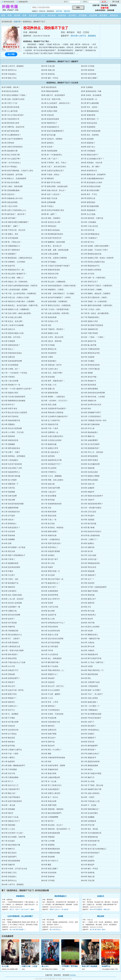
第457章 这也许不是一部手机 (13, 690)
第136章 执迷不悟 (8, 266)
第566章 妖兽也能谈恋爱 (51, 833)
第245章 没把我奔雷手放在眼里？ (54, 409)
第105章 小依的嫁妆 (89, 222)
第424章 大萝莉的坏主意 (11, 647)
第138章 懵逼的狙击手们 (90, 266)
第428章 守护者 (47, 651)
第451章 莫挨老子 (8, 682)
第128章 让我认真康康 (50, 254)
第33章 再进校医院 (88, 127)
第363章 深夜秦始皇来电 (90, 563)
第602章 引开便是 (88, 66)
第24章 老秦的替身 (88, 115)
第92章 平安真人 (48, 206)
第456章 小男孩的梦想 (89, 686)
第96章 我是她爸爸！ (89, 210)
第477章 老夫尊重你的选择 (91, 714)
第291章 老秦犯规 (88, 468)
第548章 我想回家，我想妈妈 (52, 809)
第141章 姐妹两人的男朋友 (91, 270)
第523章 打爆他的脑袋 (10, 777)
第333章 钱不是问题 (89, 524)
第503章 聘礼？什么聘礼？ (51, 750)
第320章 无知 (46, 508)
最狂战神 (101, 916)
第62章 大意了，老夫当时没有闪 (54, 167)
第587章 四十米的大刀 (50, 861)
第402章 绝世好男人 (89, 615)
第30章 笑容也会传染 (89, 123)
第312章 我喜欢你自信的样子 (92, 496)
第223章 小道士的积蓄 (10, 381)
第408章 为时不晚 (88, 623)
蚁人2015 (45, 966)
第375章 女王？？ (88, 579)
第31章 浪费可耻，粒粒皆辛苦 (13, 127)
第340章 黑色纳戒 (8, 535)
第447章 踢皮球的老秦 (89, 674)
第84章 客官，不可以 (89, 194)
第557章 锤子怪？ (48, 821)
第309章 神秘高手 (88, 492)
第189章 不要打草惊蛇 (89, 333)
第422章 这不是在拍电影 (51, 643)
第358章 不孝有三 (8, 559)
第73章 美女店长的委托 (10, 183)
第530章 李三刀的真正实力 (51, 785)
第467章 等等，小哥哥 (50, 702)
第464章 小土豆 (47, 698)
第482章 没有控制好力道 (51, 722)
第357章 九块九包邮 (89, 555)
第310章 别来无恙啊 (9, 496)
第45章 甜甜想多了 (88, 143)
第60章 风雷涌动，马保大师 (92, 163)
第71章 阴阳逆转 (48, 179)
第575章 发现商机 (48, 845)
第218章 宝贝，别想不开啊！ (52, 373)
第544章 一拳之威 (8, 805)
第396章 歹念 (86, 607)
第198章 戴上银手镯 (89, 345)
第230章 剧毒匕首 (48, 389)
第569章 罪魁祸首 (48, 837)
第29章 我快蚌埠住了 (49, 123)
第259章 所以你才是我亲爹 (12, 428)
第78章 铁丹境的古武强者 (91, 186)
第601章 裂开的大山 (9, 70)
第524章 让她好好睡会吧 (51, 777)
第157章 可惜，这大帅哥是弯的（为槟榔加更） (19, 294)
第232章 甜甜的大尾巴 (10, 393)
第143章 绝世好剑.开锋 (50, 274)
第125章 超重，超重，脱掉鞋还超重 (55, 250)
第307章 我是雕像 (8, 492)
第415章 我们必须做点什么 (12, 635)
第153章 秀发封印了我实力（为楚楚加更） (97, 286)
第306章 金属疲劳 (88, 488)
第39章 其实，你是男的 (90, 135)
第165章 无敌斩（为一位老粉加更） (95, 301)
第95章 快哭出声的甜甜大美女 (53, 210)
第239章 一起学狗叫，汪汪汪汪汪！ (55, 401)
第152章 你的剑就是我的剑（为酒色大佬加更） (59, 286)
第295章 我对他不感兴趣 (11, 476)
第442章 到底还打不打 (10, 670)
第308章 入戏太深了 (49, 492)
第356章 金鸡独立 (48, 555)
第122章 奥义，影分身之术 (51, 246)
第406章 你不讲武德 (9, 623)
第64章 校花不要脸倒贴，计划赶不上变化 (17, 171)
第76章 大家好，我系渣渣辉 (12, 186)
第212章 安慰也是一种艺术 (51, 365)
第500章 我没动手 (48, 746)
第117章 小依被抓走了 (89, 238)
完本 (24, 15)
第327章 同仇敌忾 (88, 516)
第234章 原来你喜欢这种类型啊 (93, 393)
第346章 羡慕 (6, 543)
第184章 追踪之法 (8, 329)
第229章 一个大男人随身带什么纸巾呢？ (17, 389)
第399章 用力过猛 (88, 611)
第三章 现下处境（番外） (98, 930)
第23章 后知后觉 (48, 115)
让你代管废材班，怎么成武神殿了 (20, 916)
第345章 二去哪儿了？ (89, 539)
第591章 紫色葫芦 (88, 865)
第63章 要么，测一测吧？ (91, 167)
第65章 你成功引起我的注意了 (53, 171)
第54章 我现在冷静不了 (90, 155)
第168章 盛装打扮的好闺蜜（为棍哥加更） (97, 305)
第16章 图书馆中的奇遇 (10, 107)
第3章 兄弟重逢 (87, 87)
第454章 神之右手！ (9, 686)
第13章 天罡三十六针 (10, 103)
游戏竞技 (114, 15)
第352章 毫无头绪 (8, 551)
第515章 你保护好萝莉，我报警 (53, 766)
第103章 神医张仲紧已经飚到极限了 (15, 222)
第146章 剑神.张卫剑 (49, 278)
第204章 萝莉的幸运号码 (90, 353)
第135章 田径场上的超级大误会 (93, 262)
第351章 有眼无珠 (88, 547)
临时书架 (59, 11)
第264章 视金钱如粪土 (89, 432)
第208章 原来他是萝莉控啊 (12, 361)
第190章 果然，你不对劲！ (12, 337)
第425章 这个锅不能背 (50, 647)
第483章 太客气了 (88, 722)
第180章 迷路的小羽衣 (89, 321)
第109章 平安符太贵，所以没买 (13, 230)
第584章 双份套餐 (48, 857)
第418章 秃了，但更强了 (11, 639)
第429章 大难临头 (88, 651)
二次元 (42, 15)
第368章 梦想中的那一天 (51, 571)
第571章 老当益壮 (8, 841)
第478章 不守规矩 (8, 718)
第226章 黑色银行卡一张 (11, 385)
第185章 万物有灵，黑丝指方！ (53, 329)
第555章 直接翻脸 (88, 817)
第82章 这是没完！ (9, 194)
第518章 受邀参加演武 (50, 769)
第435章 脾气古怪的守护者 (91, 658)
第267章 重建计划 (88, 436)
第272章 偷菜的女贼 (49, 444)
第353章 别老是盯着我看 (51, 551)
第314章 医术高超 (48, 500)
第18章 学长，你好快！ (90, 107)
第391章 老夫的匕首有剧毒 (12, 603)
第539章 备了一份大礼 (50, 797)
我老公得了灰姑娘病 (90, 966)
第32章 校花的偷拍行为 (50, 127)
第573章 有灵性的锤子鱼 (90, 841)
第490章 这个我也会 (9, 734)
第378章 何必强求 (88, 583)
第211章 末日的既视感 (10, 365)
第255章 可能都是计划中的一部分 (94, 420)
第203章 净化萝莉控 (49, 353)
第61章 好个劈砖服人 (10, 167)
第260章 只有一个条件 (50, 428)
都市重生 (103, 15)
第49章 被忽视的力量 (10, 151)
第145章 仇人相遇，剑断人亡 (13, 278)
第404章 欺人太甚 (48, 619)
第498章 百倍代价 (88, 742)
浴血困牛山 (106, 966)
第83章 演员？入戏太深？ (51, 194)
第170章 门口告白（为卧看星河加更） (56, 309)
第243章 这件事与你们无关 (91, 405)
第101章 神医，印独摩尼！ (51, 218)
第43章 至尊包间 (8, 143)
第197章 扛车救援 (48, 345)
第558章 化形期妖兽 (89, 821)
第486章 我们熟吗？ (89, 726)
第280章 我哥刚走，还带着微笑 (13, 456)
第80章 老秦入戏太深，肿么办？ (54, 190)
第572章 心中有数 (48, 841)
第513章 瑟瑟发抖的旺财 (90, 762)
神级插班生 (20, 896)
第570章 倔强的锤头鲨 (89, 837)
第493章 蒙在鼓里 (8, 738)
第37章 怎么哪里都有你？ (11, 135)
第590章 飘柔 (46, 865)
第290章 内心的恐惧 (49, 468)
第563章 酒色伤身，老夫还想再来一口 (56, 829)
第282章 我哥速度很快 (89, 456)
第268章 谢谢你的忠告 (10, 440)
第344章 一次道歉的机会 (51, 539)
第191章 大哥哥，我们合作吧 (52, 337)
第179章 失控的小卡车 (50, 321)
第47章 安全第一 (48, 147)
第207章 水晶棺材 (88, 357)
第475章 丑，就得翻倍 (10, 714)
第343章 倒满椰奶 (8, 539)
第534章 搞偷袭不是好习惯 (91, 789)
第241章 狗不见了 (8, 405)
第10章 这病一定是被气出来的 (13, 99)
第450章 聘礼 (86, 678)
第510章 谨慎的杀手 (89, 758)
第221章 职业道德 (48, 377)
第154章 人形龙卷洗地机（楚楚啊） (15, 290)
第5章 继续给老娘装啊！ (51, 91)
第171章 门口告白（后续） (91, 309)
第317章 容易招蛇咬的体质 (51, 504)
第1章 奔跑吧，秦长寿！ (11, 87)
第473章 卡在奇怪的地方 (51, 710)
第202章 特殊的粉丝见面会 (12, 353)
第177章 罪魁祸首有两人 (90, 317)
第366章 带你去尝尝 (89, 567)
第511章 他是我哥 (8, 762)
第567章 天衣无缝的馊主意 (91, 833)
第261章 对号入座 (88, 428)
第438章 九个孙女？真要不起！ (93, 662)
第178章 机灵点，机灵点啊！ (13, 321)
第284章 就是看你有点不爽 (51, 460)
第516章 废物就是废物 (89, 766)
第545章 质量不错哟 (49, 805)
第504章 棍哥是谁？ (89, 750)
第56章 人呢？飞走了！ (50, 159)
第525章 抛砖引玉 (88, 777)
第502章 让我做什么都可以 (12, 750)
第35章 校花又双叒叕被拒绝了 (53, 131)
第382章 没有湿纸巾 (9, 591)
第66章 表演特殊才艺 (89, 171)
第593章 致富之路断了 (89, 78)
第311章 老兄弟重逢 (49, 496)
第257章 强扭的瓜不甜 (50, 424)
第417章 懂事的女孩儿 (89, 635)
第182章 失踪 (46, 325)
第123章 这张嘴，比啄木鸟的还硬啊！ (96, 246)
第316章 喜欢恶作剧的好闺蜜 (13, 504)
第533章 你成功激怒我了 (51, 789)
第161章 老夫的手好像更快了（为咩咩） (57, 298)
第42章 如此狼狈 (87, 139)
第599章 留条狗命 (88, 70)
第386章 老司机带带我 (50, 595)
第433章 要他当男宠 (9, 658)
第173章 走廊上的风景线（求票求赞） (56, 313)
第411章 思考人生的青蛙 (90, 627)
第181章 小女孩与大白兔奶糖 (13, 325)
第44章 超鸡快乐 (48, 143)
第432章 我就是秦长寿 (89, 654)
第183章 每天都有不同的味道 (92, 325)
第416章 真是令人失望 (50, 635)
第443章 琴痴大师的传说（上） (53, 670)
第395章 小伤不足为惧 (50, 607)
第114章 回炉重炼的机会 (90, 234)
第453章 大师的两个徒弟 (90, 682)
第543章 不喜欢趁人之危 (90, 801)
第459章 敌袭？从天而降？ (91, 690)
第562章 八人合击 (8, 829)
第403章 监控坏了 (8, 619)
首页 (3, 15)
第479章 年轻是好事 (49, 718)
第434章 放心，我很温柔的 (51, 658)
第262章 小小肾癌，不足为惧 (13, 432)
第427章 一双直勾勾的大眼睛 (13, 651)
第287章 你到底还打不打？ (51, 464)
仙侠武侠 (62, 15)
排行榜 (17, 15)
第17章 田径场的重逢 (49, 107)
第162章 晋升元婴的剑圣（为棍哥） (95, 298)
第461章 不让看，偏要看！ (51, 694)
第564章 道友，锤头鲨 (89, 829)
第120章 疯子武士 (88, 242)
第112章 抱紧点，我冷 (10, 234)
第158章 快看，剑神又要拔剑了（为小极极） (58, 294)
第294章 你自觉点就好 (89, 472)
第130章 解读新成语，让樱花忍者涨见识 (17, 258)
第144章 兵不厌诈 (88, 274)
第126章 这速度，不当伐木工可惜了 (95, 250)
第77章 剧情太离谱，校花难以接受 (54, 186)
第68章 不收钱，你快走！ (51, 175)
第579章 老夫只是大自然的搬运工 (94, 849)
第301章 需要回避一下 (10, 484)
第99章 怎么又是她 (88, 214)
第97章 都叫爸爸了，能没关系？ (14, 214)
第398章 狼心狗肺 (48, 611)
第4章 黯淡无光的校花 (10, 91)
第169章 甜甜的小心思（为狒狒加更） (16, 309)
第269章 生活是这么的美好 (51, 440)
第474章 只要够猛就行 (89, 710)
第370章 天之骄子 (8, 575)
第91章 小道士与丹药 (10, 206)
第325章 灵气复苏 (8, 516)
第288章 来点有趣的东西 (90, 464)
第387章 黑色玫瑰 (88, 595)
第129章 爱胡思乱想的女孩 (91, 254)
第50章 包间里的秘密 (49, 151)
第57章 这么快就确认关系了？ (92, 159)
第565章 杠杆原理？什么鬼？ (13, 833)
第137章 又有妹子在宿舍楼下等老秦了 (56, 266)
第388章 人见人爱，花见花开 (13, 599)
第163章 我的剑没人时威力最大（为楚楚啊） (19, 301)
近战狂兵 (101, 896)
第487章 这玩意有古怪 (10, 730)
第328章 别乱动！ (8, 520)
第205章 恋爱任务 (8, 357)
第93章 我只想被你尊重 (90, 206)
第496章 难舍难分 (8, 742)
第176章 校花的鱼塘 (49, 317)
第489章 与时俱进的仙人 (90, 730)
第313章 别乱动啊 (8, 500)
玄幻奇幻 (72, 15)
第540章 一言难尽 (88, 797)
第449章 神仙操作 (48, 678)
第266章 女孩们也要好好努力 (52, 436)
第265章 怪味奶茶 (8, 436)
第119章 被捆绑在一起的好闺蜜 (53, 242)
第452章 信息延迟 (48, 682)
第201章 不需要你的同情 (90, 349)
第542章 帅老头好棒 (49, 801)
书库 (10, 15)
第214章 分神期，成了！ (11, 369)
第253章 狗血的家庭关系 (11, 420)
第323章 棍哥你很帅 (49, 512)
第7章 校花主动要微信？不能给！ (14, 95)
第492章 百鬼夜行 (88, 734)
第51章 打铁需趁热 (88, 151)
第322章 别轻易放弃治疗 (11, 512)
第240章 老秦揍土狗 (89, 401)
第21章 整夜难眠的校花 (90, 111)
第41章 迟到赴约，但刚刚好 (52, 139)
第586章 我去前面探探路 (11, 861)
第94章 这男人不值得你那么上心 (14, 210)
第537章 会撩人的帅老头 (90, 793)
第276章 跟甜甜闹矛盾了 (90, 448)
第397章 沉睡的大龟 (9, 611)
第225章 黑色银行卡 (89, 381)
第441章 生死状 (87, 666)
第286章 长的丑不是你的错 (12, 464)
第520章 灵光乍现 (8, 773)
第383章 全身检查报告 (50, 591)
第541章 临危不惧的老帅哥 (12, 801)
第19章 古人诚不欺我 (10, 111)
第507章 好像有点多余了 (90, 754)
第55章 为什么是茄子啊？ (11, 159)
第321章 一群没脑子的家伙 (91, 508)
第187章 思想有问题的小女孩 (13, 333)
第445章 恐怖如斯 (8, 674)
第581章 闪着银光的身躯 (51, 853)
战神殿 (60, 916)
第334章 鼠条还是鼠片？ (11, 528)
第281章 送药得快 (48, 456)
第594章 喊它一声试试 (50, 78)
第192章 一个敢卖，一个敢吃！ (93, 337)
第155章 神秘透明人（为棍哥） (53, 290)
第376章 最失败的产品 (10, 583)
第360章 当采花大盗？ (89, 559)
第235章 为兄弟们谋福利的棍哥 (13, 397)
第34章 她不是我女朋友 (10, 131)
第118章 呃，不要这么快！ (12, 242)
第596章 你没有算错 (89, 74)
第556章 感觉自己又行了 (11, 821)
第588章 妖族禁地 (88, 861)
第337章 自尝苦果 (8, 532)
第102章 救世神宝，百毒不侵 (92, 218)
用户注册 (116, 2)
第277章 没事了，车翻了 (11, 452)
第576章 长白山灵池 (89, 845)
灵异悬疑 (83, 15)
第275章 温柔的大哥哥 (50, 448)
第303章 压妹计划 (88, 484)
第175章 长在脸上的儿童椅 (12, 317)
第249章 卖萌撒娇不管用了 (91, 413)
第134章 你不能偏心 (49, 262)
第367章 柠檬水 (7, 571)
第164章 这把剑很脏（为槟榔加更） (55, 301)
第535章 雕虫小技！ (9, 793)
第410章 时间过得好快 (50, 627)
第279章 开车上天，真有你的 (92, 452)
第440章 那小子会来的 (50, 666)
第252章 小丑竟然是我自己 (91, 417)
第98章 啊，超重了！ (49, 214)
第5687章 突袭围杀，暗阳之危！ (100, 909)
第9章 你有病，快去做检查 (91, 95)
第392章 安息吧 (47, 603)
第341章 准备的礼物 (49, 535)
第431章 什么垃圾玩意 (50, 654)
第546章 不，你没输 (89, 805)
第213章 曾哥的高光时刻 (90, 365)
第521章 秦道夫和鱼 (49, 773)
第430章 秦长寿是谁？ (10, 654)
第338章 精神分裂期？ (50, 532)
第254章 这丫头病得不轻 (51, 420)
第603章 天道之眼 (48, 66)
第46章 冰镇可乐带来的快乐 (12, 147)
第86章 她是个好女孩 (49, 198)
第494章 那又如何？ (49, 738)
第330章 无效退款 (88, 520)
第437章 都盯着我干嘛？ (51, 662)
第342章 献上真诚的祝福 (90, 535)
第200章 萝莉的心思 (49, 349)
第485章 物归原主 (48, 726)
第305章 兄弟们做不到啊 (51, 488)
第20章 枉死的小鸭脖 (49, 111)
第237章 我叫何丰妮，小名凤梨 (93, 397)
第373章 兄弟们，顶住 (10, 579)
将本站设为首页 (9, 2)
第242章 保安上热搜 (49, 405)
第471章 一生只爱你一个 (90, 706)
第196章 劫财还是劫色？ (11, 345)
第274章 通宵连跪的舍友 (11, 448)
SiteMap (73, 975)
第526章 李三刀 (7, 781)
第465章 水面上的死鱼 (89, 698)
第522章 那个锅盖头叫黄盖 (91, 773)
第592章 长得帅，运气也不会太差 (14, 869)
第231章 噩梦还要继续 (89, 389)
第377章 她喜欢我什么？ (51, 583)
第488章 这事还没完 (49, 730)
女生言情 (33, 15)
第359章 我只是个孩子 (50, 559)
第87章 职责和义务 (88, 198)
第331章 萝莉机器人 (9, 524)
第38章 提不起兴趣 (48, 135)
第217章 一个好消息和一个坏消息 (14, 373)
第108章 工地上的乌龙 (89, 226)
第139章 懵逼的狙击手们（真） (13, 270)
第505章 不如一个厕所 (10, 754)
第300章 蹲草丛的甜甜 (89, 480)
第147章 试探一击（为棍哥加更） (94, 278)
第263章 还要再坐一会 (50, 432)
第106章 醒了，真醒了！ (11, 226)
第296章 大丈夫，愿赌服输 (51, 476)
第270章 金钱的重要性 (89, 440)
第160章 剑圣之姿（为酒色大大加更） (16, 298)
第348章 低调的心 (88, 543)
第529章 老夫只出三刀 (10, 785)
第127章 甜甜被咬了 (9, 254)
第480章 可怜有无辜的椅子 (91, 718)
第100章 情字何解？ (9, 218)
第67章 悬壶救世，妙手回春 (12, 175)
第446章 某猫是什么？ (50, 674)
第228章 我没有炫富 (89, 385)
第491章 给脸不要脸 (49, 734)
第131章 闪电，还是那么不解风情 (54, 258)
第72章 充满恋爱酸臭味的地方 (92, 179)
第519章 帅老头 (87, 769)
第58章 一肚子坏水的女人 (11, 163)
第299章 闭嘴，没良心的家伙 (52, 480)
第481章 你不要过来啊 (10, 722)
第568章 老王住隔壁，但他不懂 (13, 837)
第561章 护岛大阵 (88, 825)
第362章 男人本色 (48, 563)
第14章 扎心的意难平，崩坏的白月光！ (56, 103)
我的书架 (67, 11)
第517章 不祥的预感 (9, 769)
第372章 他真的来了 (89, 575)
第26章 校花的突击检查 (50, 119)
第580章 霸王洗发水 (9, 853)
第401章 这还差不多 (49, 615)
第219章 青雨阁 (87, 373)
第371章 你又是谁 (48, 575)
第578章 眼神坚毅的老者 (51, 849)
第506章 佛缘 (46, 754)
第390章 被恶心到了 (89, 599)
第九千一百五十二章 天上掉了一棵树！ (22, 909)
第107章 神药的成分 (49, 226)
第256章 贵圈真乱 (8, 424)
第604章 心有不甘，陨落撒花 (83, 36)
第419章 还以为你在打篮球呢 (52, 639)
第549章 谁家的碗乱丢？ (90, 809)
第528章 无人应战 (88, 781)
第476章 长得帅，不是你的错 (52, 714)
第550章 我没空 (7, 813)
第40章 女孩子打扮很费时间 (12, 139)
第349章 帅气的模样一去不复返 (13, 547)
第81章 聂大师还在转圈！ (91, 190)
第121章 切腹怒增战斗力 (11, 246)
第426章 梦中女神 (88, 647)
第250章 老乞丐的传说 (10, 417)
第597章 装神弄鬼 (48, 74)
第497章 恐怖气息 (48, 742)
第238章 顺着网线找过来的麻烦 (13, 401)
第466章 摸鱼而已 (8, 702)
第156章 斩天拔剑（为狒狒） (92, 290)
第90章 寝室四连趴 (88, 202)
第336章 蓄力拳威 (88, 528)
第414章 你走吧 (87, 631)
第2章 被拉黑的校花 (49, 87)
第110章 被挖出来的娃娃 (50, 230)
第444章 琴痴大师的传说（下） (93, 670)
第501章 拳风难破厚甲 (89, 746)
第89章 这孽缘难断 (48, 202)
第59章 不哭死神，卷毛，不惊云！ (54, 163)
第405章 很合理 (87, 619)
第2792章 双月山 (55, 930)
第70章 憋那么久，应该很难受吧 (14, 179)
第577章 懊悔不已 (8, 849)
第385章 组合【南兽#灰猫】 (12, 595)
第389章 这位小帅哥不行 (51, 599)
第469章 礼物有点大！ (10, 706)
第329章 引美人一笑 (49, 520)
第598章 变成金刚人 (9, 74)
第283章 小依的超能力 (10, 460)
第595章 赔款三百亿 (9, 78)
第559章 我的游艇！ (9, 825)
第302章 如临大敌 (48, 484)
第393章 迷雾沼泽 (88, 603)
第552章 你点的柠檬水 (89, 813)
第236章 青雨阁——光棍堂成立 (53, 397)
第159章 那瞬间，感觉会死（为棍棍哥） (96, 294)
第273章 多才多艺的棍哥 (90, 444)
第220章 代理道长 (8, 377)
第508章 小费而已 (8, 758)
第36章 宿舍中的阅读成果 (91, 131)
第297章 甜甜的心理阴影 (90, 476)
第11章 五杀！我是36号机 (51, 99)
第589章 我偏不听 (8, 865)
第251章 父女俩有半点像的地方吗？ (55, 417)
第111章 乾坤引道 (88, 230)
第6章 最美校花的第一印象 (91, 91)
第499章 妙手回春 (8, 746)
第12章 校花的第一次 (89, 99)
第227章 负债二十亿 (49, 385)
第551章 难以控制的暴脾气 (51, 813)
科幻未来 (52, 15)
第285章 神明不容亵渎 (89, 460)
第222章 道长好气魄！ (89, 377)
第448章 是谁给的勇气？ (11, 678)
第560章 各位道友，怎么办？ (52, 825)
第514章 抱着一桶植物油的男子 (13, 766)
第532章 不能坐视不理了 (11, 789)
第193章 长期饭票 (8, 341)
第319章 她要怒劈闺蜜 (10, 508)
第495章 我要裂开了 (89, 738)
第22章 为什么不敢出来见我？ (13, 115)
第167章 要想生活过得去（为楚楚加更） (57, 305)
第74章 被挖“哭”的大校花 (51, 183)
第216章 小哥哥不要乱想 (90, 369)
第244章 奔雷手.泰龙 (9, 409)
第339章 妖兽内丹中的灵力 (91, 532)
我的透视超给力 (60, 896)
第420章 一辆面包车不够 (90, 639)
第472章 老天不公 (8, 710)
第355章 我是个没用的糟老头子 (13, 555)
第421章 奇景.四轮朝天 (10, 643)
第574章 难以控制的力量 (11, 845)
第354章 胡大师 (87, 551)
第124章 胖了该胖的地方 (11, 250)
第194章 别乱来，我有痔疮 (51, 341)
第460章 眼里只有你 (9, 694)
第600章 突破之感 (48, 70)
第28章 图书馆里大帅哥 (10, 123)
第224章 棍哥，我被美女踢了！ (53, 381)
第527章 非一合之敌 (49, 781)
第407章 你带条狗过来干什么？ (53, 623)
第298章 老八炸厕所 (9, 480)
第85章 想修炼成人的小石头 (12, 198)
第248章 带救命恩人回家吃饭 (52, 413)
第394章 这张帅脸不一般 (11, 607)
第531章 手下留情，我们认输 (92, 785)
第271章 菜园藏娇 (8, 444)
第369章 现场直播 (88, 571)
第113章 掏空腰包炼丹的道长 (52, 234)
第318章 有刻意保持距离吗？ (92, 504)
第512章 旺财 (46, 762)
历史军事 (93, 15)
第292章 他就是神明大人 (11, 472)
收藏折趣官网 (23, 2)
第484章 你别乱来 (8, 726)
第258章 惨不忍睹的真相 (90, 424)
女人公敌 (5, 966)
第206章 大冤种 (47, 357)
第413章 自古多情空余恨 (51, 631)
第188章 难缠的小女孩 (50, 333)
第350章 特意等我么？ (50, 547)
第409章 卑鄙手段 (8, 627)
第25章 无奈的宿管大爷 (10, 119)
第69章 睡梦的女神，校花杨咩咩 (93, 175)
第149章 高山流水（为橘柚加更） (54, 282)
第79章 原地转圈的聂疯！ (11, 190)
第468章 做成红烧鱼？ (89, 702)
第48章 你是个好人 (88, 147)
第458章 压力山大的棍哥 (51, 690)
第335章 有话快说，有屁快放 (52, 528)
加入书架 (11, 54)
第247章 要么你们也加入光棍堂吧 (14, 413)
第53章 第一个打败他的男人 (52, 155)
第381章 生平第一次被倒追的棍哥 (94, 587)
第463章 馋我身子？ (9, 698)
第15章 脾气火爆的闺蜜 (90, 103)
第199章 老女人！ (8, 349)
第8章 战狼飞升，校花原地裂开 (53, 95)
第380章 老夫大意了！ (50, 587)
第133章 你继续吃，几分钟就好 (13, 262)
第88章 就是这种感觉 (10, 202)
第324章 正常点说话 (89, 512)
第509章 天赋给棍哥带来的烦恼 (53, 758)
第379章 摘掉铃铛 (8, 587)
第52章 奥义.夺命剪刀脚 (11, 155)
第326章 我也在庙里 (49, 516)
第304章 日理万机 (8, 488)
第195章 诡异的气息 (89, 341)
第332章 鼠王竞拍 (48, 524)
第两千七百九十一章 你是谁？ (60, 909)
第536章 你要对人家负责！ (51, 793)
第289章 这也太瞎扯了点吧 (12, 468)
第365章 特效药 (47, 567)
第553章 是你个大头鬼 (10, 817)
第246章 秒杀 (86, 409)
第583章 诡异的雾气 (9, 857)
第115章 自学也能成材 (10, 238)
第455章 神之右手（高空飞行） (53, 686)
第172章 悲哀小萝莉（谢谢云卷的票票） (17, 313)
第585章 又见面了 (88, 857)
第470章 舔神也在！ (49, 706)
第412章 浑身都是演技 (10, 631)
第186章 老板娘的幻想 (89, 329)
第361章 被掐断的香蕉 (10, 563)
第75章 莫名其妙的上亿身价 (92, 183)
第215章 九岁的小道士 (50, 369)
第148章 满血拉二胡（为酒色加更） (15, 282)
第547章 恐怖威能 (8, 809)
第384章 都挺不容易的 (89, 591)
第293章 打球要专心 (49, 472)
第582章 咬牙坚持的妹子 (90, 853)
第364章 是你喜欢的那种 (11, 567)
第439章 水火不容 (8, 666)
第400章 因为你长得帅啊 (11, 615)
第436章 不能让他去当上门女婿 (13, 662)
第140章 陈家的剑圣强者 (51, 270)
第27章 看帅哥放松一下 (90, 119)
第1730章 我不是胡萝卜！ (18, 930)
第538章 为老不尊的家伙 (11, 797)
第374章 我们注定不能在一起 (52, 579)
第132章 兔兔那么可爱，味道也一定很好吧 (97, 258)
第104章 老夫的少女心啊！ (51, 222)
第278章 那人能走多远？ (51, 452)
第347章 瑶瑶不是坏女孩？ (51, 543)
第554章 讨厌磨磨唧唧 (50, 817)
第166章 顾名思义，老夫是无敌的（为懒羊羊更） (20, 305)
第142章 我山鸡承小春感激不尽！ (14, 274)
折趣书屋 (14, 8)
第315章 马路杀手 (88, 500)
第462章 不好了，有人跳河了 (92, 694)
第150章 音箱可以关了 (89, 282)
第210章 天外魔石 (88, 361)
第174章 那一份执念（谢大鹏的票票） (96, 313)
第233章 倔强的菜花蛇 (50, 393)
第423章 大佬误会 (88, 643)
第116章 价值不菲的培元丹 (51, 238)
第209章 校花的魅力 (49, 361)
